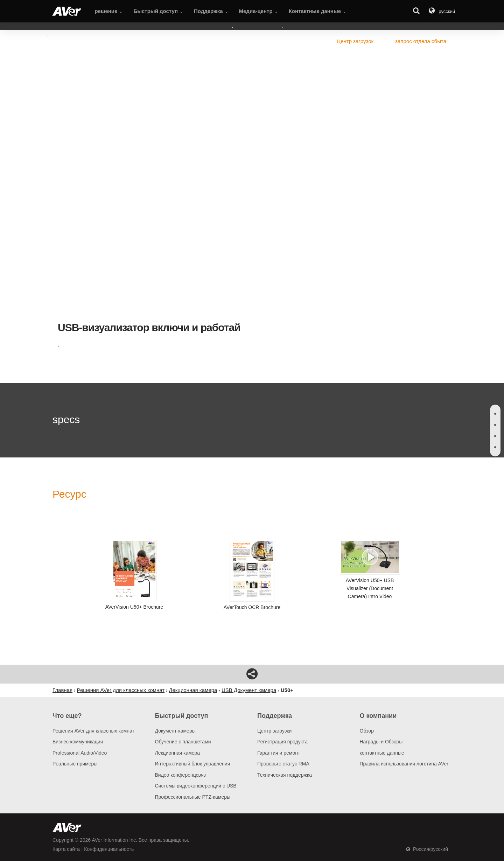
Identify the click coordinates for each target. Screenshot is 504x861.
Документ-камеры (175, 731)
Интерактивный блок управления (193, 764)
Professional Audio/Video (80, 753)
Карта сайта (66, 849)
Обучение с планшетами (183, 742)
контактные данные (382, 753)
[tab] (495, 414)
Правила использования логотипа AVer (404, 764)
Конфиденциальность (109, 849)
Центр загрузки (274, 731)
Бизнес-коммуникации (78, 742)
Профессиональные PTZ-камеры (193, 797)
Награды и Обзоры (381, 742)
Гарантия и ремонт (279, 753)
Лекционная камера (178, 753)
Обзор (367, 731)
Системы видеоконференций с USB (196, 786)
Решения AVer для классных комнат (93, 731)
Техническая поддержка (285, 775)
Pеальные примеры (75, 764)
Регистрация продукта (282, 742)
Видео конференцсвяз (180, 775)
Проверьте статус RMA (283, 764)
